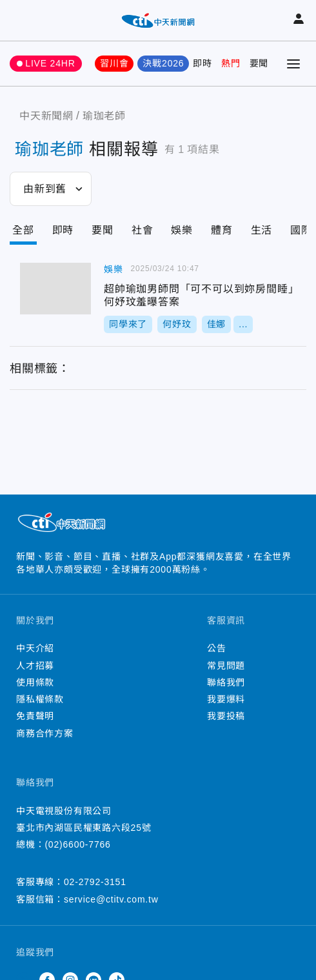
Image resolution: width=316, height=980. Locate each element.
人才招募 (35, 666)
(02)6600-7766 (77, 844)
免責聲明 (35, 716)
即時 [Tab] (63, 230)
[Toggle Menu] (293, 64)
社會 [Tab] (143, 230)
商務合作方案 (45, 733)
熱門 (231, 63)
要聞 (259, 63)
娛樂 (114, 269)
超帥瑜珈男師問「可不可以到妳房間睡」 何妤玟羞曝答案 (55, 289)
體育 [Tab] (222, 230)
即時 (202, 63)
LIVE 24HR (50, 63)
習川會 (114, 63)
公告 (217, 648)
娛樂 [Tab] (182, 230)
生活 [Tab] (262, 230)
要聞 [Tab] (103, 230)
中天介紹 (35, 648)
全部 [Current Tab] (23, 230)
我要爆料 (226, 699)
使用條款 (35, 682)
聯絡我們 (226, 682)
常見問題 (226, 666)
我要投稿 (226, 716)
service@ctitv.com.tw (111, 899)
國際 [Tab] (301, 230)
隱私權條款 (40, 699)
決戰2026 (163, 63)
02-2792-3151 (95, 882)
